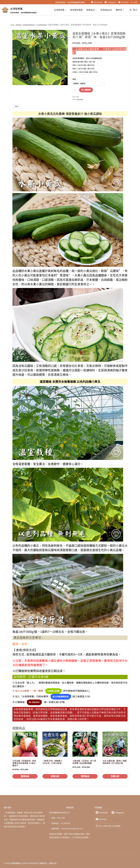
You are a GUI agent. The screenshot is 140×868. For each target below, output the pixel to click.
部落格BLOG (106, 10)
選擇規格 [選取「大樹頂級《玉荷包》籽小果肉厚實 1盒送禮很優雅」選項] (85, 774)
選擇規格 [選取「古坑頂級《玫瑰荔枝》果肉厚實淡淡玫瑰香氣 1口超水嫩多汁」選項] (25, 774)
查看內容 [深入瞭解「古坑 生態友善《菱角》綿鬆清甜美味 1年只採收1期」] (115, 774)
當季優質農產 (76, 10)
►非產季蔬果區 (80, 99)
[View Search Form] (129, 10)
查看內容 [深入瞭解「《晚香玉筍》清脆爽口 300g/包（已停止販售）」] (55, 774)
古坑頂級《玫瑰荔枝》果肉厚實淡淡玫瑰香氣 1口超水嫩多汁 (24, 761)
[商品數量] (75, 90)
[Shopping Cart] (135, 10)
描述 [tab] (17, 107)
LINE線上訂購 (52, 691)
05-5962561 (33, 700)
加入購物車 (86, 90)
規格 (74, 79)
